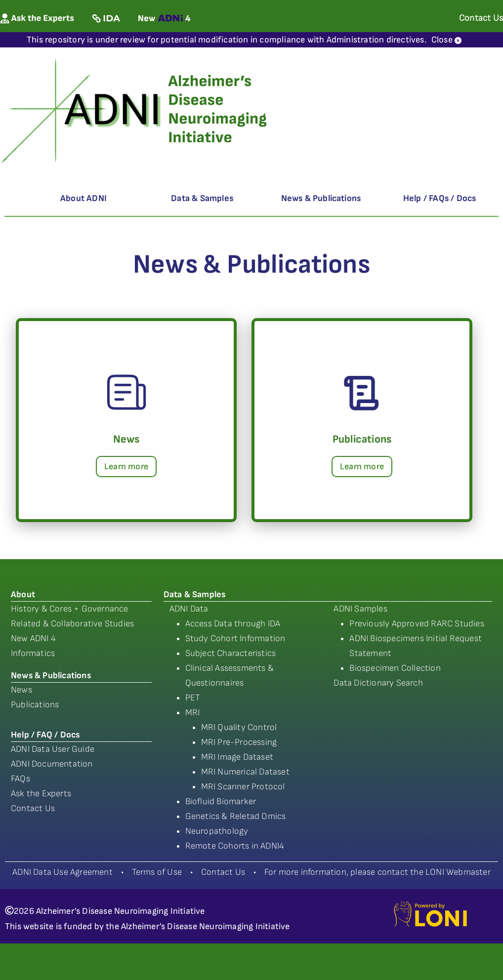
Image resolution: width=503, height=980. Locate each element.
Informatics (33, 653)
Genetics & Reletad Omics (236, 816)
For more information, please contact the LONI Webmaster (377, 872)
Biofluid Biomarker (221, 801)
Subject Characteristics (231, 653)
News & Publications (321, 198)
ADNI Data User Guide (53, 749)
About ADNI (84, 198)
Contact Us (33, 808)
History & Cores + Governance (70, 609)
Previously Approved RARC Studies (417, 624)
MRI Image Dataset (237, 757)
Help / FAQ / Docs (45, 735)
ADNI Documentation (52, 764)
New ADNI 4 (33, 638)
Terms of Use (157, 872)
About (23, 594)
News (21, 690)
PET (193, 698)
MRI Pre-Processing (239, 742)
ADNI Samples (360, 609)
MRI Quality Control (239, 727)
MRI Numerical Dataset (245, 772)
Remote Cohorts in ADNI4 (235, 846)
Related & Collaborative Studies (72, 624)
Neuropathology (217, 831)
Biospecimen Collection (395, 668)
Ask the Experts (41, 794)
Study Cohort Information (235, 638)
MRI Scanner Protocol (243, 787)
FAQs (21, 779)
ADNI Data (189, 609)
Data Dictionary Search (378, 683)
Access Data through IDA (233, 624)
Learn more (126, 467)
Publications (35, 705)
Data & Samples (202, 198)
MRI (193, 713)
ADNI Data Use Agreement (63, 872)
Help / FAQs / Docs (440, 198)
